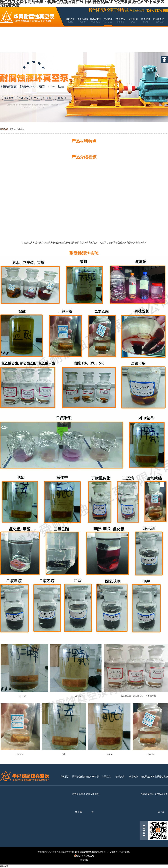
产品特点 (20, 129)
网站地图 (84, 860)
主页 (11, 129)
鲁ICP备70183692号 (84, 856)
